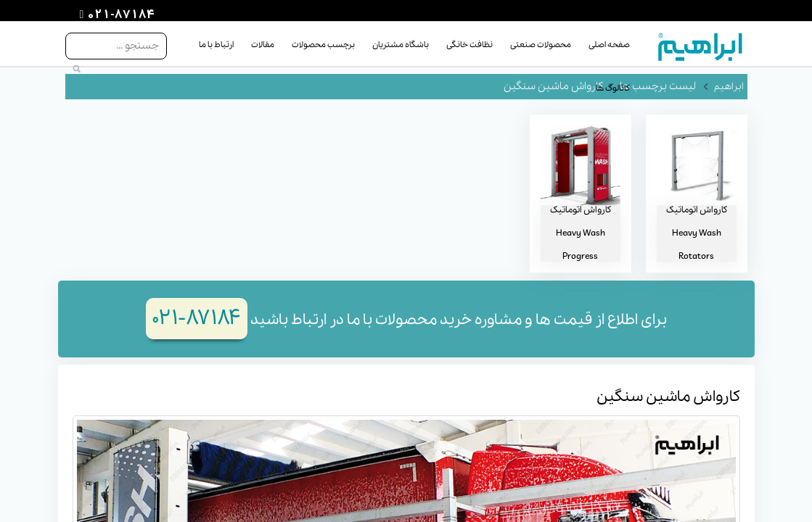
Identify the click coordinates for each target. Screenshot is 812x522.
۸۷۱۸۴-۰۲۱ (197, 319)
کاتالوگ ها (613, 88)
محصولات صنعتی (541, 45)
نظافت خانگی (469, 45)
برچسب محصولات (323, 45)
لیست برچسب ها (658, 86)
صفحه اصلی (609, 45)
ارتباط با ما (216, 45)
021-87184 (119, 15)
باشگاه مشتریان (401, 45)
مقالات (263, 45)
